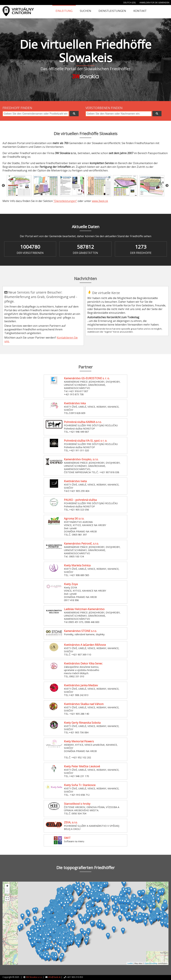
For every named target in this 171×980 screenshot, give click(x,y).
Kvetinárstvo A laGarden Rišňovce (85, 645)
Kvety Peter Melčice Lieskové (82, 766)
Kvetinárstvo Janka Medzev (81, 685)
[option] (19, 186)
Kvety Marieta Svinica (77, 565)
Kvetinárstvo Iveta (75, 481)
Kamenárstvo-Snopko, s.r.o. (81, 459)
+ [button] (7, 886)
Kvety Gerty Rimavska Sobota (82, 723)
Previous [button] (3, 186)
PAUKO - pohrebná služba (80, 500)
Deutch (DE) (130, 3)
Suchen (85, 11)
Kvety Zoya (71, 584)
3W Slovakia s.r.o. (34, 977)
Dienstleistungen (112, 11)
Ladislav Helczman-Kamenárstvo (84, 609)
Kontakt (140, 11)
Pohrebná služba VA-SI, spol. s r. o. (85, 441)
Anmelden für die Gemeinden (154, 3)
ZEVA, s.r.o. (71, 822)
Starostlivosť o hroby (77, 804)
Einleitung (64, 11)
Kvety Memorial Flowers (79, 741)
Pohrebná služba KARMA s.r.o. (83, 422)
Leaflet (130, 963)
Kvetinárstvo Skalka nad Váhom (84, 704)
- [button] (7, 891)
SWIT (67, 838)
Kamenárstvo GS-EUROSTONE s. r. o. (87, 378)
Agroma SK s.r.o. (74, 519)
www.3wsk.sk (100, 201)
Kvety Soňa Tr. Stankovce (80, 785)
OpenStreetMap (151, 963)
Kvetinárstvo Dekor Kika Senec (83, 663)
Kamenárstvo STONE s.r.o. (80, 631)
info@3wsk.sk (54, 977)
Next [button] (167, 186)
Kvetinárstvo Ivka (75, 403)
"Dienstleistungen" (65, 201)
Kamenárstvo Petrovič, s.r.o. (81, 544)
